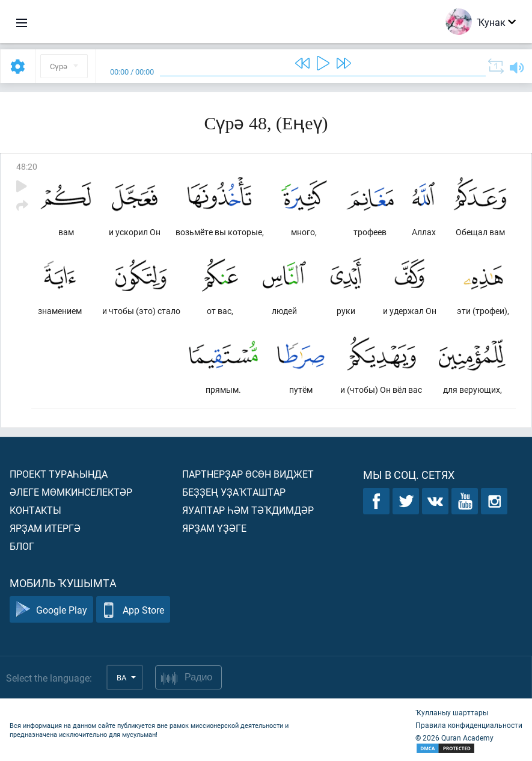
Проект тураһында (59, 474)
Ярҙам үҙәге (214, 528)
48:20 (27, 166)
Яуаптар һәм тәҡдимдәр (248, 510)
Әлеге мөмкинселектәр (71, 492)
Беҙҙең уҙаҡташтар (234, 492)
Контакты (35, 510)
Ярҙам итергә (45, 528)
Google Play (51, 610)
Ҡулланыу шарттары (452, 712)
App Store (133, 610)
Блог (22, 546)
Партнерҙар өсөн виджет (248, 474)
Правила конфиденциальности (469, 725)
